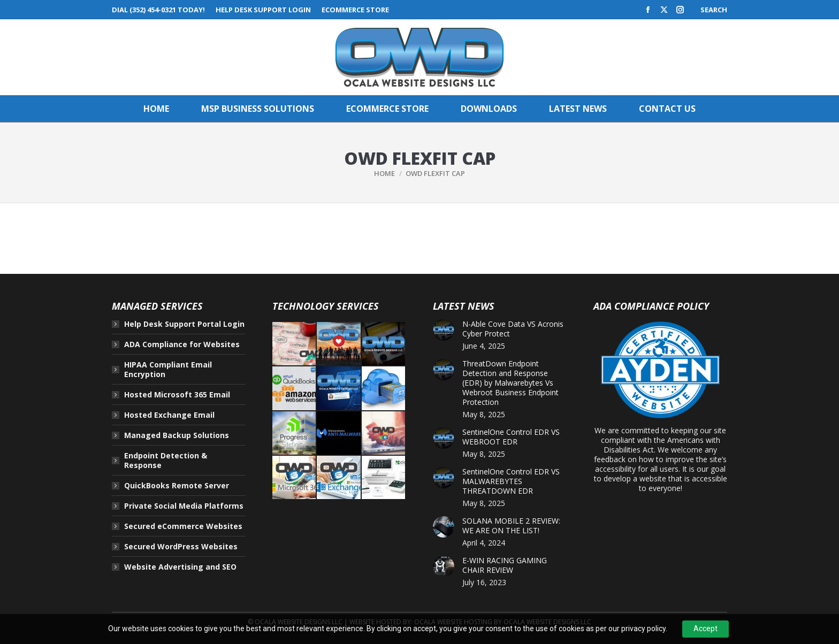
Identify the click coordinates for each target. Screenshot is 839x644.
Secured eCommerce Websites (183, 526)
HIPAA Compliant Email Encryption (168, 370)
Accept (705, 628)
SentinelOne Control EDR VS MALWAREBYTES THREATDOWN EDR (511, 481)
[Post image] (444, 330)
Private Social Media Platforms (184, 506)
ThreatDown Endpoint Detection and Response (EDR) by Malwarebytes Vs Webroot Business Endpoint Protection (510, 383)
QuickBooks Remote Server (177, 486)
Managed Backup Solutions (177, 435)
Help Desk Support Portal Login (184, 324)
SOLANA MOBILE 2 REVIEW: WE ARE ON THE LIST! (511, 526)
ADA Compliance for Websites (182, 344)
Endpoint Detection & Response (166, 461)
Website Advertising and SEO (180, 567)
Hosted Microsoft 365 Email (177, 395)
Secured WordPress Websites (181, 547)
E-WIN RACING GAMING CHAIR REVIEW (505, 565)
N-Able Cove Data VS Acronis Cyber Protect (513, 329)
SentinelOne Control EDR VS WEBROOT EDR (511, 437)
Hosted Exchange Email (169, 415)
